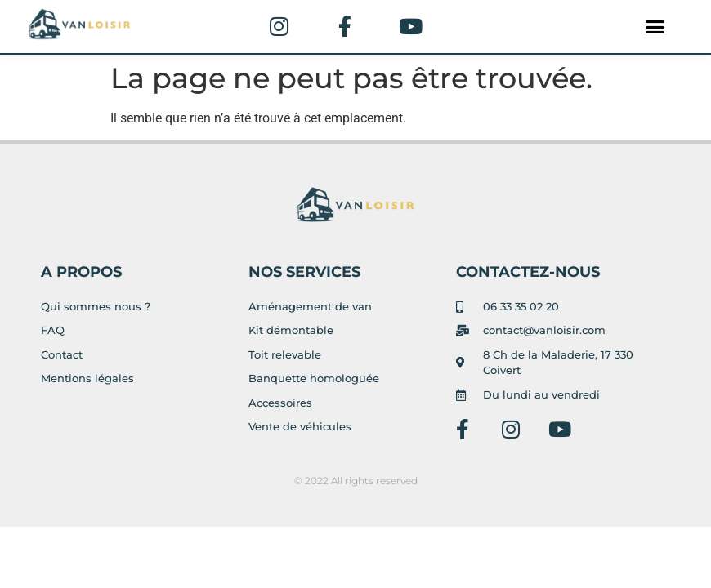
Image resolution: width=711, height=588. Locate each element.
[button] (655, 27)
